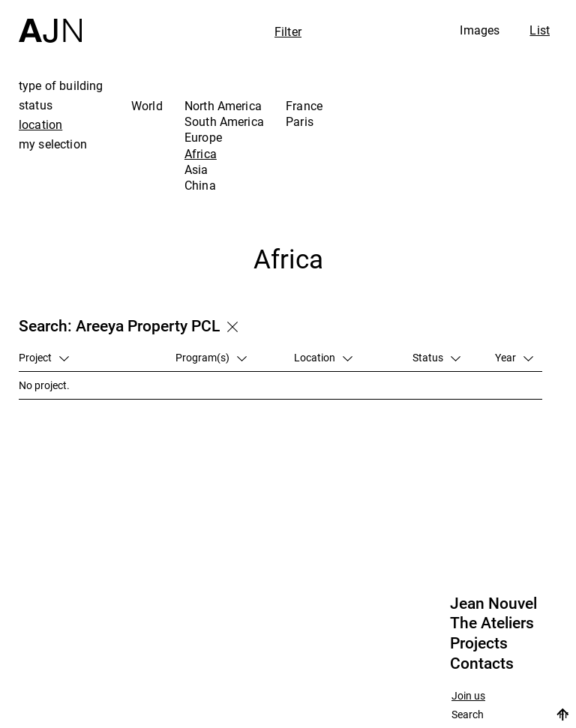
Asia (196, 169)
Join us (468, 696)
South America (224, 121)
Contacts (482, 664)
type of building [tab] (61, 85)
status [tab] (36, 105)
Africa (201, 154)
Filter (288, 31)
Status (436, 357)
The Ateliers (492, 623)
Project (44, 357)
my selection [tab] (53, 144)
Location (323, 357)
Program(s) (211, 357)
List (540, 30)
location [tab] (40, 124)
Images (480, 30)
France (304, 106)
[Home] (50, 21)
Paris (300, 121)
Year (514, 357)
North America (223, 106)
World (147, 106)
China (200, 185)
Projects (479, 643)
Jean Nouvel (493, 604)
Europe (203, 137)
